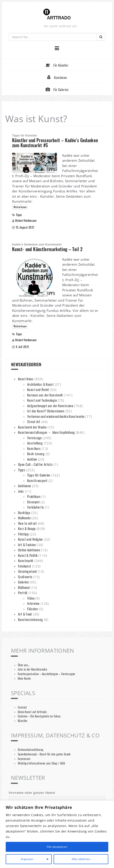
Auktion (32, 459)
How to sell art (27, 523)
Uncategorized (27, 571)
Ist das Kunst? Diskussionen (46, 411)
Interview (33, 603)
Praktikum (34, 496)
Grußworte (25, 577)
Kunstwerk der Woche (32, 427)
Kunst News (26, 379)
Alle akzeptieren (57, 847)
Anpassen (27, 859)
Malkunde (24, 518)
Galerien (23, 582)
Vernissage (34, 438)
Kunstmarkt (26, 560)
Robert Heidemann (26, 220)
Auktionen (25, 486)
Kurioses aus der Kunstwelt (45, 395)
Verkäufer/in (36, 507)
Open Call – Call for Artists (35, 464)
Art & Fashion (27, 545)
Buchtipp (24, 512)
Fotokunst (25, 566)
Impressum (24, 759)
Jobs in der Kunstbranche (32, 669)
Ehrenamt (33, 502)
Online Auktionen (29, 550)
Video (31, 598)
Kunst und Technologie (42, 400)
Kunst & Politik (28, 555)
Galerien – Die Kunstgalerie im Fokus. (39, 716)
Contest (22, 707)
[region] (57, 834)
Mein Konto (24, 678)
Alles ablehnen (80, 859)
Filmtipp (23, 534)
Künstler (23, 721)
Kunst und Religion (30, 539)
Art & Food (25, 614)
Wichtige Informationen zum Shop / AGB (41, 763)
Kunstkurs (34, 448)
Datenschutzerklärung (31, 750)
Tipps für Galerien (39, 475)
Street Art (34, 421)
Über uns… (24, 665)
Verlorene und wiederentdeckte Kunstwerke (56, 416)
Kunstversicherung (30, 619)
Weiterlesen (20, 207)
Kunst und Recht (38, 389)
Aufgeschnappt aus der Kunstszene (50, 406)
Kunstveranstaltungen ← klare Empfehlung (47, 432)
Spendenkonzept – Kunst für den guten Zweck (44, 754)
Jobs (21, 491)
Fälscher (33, 609)
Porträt (23, 593)
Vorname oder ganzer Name (32, 793)
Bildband (24, 587)
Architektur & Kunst (40, 384)
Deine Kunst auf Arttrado (32, 712)
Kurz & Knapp (27, 528)
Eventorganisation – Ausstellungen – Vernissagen (47, 674)
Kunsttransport (37, 480)
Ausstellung (35, 443)
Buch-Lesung (36, 454)
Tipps (19, 215)
